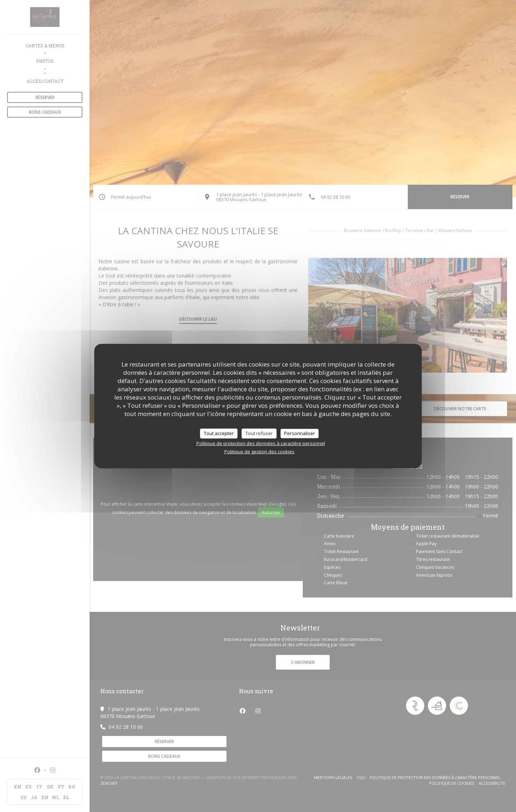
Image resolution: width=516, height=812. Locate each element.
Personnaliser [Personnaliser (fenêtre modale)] (300, 433)
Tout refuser (259, 433)
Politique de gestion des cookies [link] (259, 451)
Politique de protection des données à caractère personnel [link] (261, 443)
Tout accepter (219, 433)
